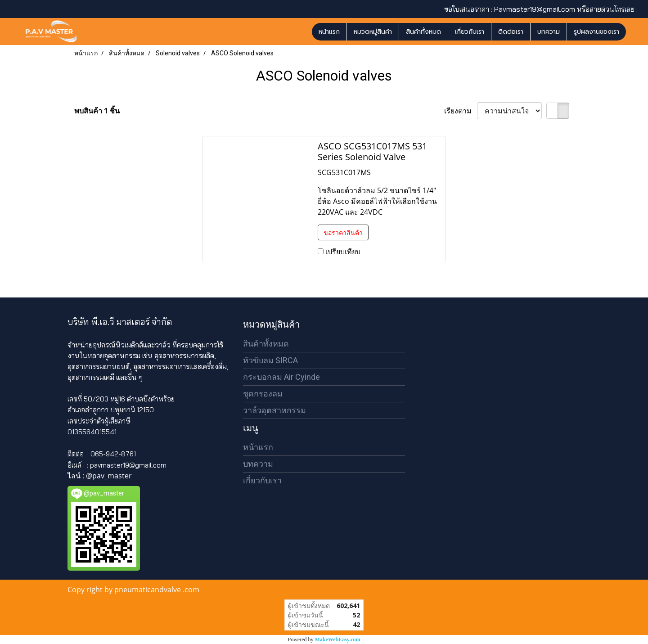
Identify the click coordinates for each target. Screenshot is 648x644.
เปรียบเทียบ (343, 252)
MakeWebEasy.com (338, 639)
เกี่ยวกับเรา (470, 32)
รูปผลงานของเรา (596, 32)
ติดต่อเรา (511, 32)
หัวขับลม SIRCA (270, 360)
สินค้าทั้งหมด (423, 32)
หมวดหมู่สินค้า (373, 32)
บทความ (549, 32)
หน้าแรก (329, 32)
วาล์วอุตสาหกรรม (274, 410)
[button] (634, 32)
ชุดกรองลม (263, 394)
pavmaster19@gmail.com (128, 465)
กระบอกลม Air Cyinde (281, 377)
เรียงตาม (461, 111)
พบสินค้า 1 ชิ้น (97, 111)
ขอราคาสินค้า (343, 232)
